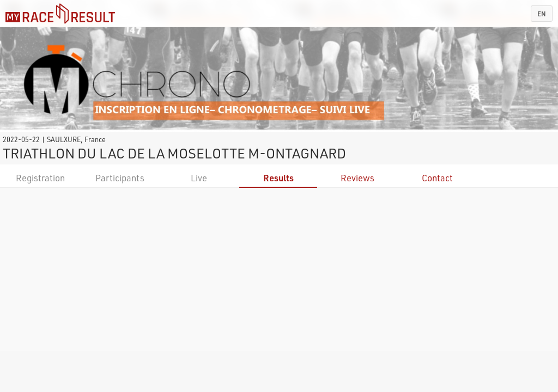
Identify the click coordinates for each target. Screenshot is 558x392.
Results (278, 178)
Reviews (357, 178)
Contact (437, 178)
